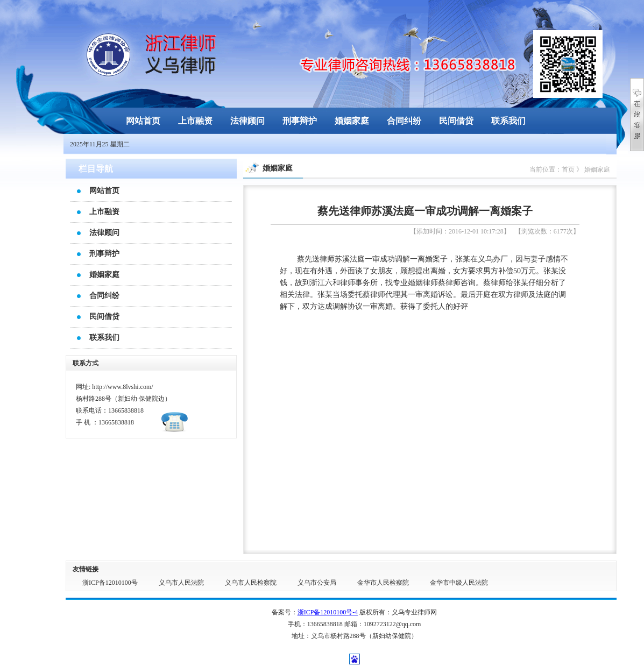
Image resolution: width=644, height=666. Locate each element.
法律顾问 (247, 121)
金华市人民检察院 (383, 583)
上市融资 (195, 121)
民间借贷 (456, 121)
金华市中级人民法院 (459, 583)
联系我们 (508, 121)
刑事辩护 (300, 121)
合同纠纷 (404, 121)
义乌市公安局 (317, 583)
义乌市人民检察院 (251, 583)
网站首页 (143, 121)
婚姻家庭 (352, 121)
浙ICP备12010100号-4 (328, 612)
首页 (568, 169)
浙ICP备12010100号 (110, 583)
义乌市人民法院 (181, 583)
